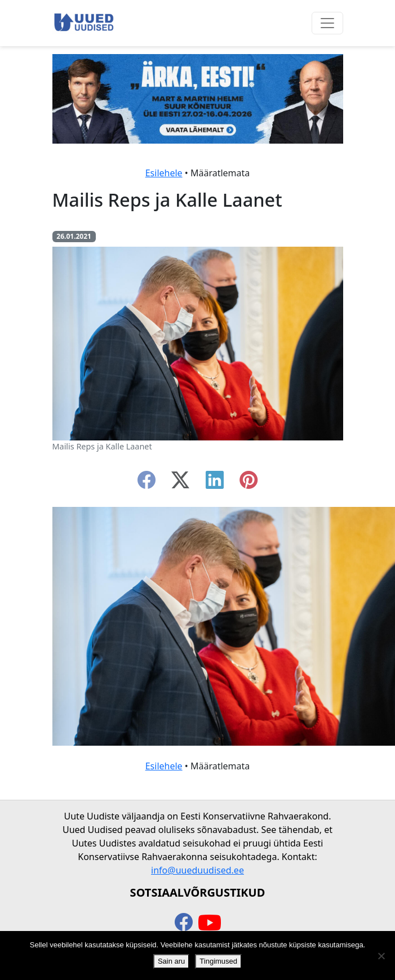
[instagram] (248, 483)
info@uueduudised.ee (197, 870)
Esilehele (164, 173)
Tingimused (218, 961)
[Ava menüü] (327, 23)
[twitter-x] (180, 483)
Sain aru (171, 961)
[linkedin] (215, 483)
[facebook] (147, 483)
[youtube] (210, 923)
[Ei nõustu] (381, 956)
